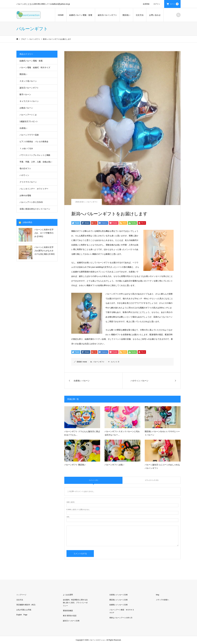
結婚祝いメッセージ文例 (118, 605)
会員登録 (146, 4)
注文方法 (140, 15)
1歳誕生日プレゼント (29, 121)
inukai (85, 362)
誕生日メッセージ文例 (71, 621)
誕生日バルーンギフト (107, 15)
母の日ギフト (25, 168)
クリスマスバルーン (28, 182)
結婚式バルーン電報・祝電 (81, 15)
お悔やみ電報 (25, 195)
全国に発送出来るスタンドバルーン (35, 209)
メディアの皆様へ (163, 600)
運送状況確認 (68, 611)
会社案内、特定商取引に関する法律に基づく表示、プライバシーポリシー (75, 603)
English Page (22, 615)
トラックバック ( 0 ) (152, 480)
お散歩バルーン (26, 108)
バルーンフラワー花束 (29, 135)
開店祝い (126, 15)
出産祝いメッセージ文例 (118, 595)
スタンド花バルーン (28, 81)
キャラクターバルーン (29, 101)
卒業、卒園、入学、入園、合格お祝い (36, 162)
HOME (61, 15)
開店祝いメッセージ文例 (118, 600)
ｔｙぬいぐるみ (26, 148)
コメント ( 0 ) (93, 480)
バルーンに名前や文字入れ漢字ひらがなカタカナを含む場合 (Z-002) (44, 251)
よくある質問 (68, 595)
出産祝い (23, 128)
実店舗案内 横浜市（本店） (26, 605)
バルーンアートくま (28, 115)
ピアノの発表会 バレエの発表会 (34, 142)
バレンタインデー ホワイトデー (34, 189)
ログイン (157, 4)
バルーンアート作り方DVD (31, 202)
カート (174, 4)
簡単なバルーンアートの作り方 (121, 618)
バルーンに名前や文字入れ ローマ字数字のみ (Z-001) (44, 233)
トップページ (21, 595)
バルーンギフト (92, 202)
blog (158, 595)
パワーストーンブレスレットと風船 (35, 155)
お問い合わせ (155, 15)
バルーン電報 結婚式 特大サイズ (35, 67)
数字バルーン (25, 94)
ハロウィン (24, 175)
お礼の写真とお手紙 (24, 610)
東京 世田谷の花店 (70, 616)
